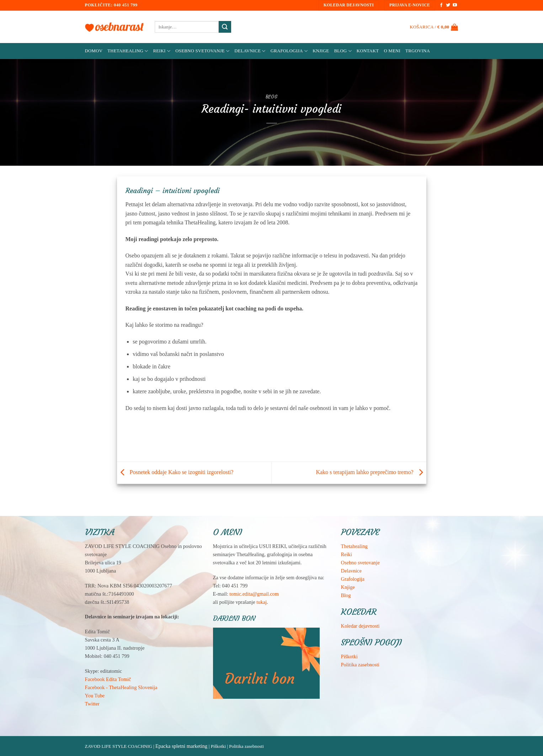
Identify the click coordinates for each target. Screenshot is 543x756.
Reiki (162, 51)
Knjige (321, 51)
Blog (343, 51)
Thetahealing (354, 546)
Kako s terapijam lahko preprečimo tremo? (371, 472)
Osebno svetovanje (202, 51)
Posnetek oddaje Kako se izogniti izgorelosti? (175, 472)
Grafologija (289, 51)
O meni (392, 51)
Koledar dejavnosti (360, 626)
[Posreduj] (225, 27)
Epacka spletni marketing (181, 746)
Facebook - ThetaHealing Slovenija (121, 687)
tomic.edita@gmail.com (254, 594)
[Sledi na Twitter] (448, 5)
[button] (434, 27)
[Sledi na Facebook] (441, 5)
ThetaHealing (128, 51)
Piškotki (349, 656)
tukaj (262, 602)
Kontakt (368, 51)
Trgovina (418, 51)
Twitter (92, 704)
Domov (94, 51)
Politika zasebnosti (360, 665)
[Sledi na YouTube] (455, 5)
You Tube (95, 696)
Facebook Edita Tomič (108, 679)
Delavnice (250, 51)
